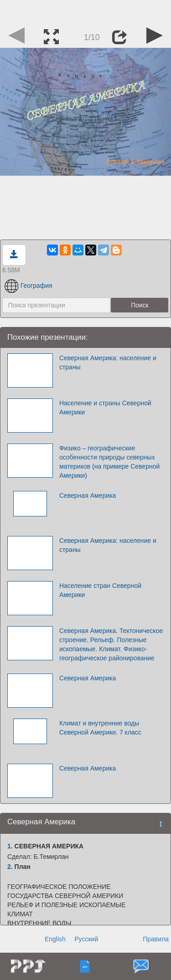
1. (10, 846)
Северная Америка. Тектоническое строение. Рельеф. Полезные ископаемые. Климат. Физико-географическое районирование (111, 644)
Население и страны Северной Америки (105, 408)
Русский (86, 939)
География (28, 286)
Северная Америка (88, 495)
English (55, 939)
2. (10, 867)
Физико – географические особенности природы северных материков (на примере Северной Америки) (109, 462)
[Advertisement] (86, 11)
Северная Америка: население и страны (108, 362)
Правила (156, 939)
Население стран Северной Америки (100, 590)
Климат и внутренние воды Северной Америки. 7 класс (100, 728)
